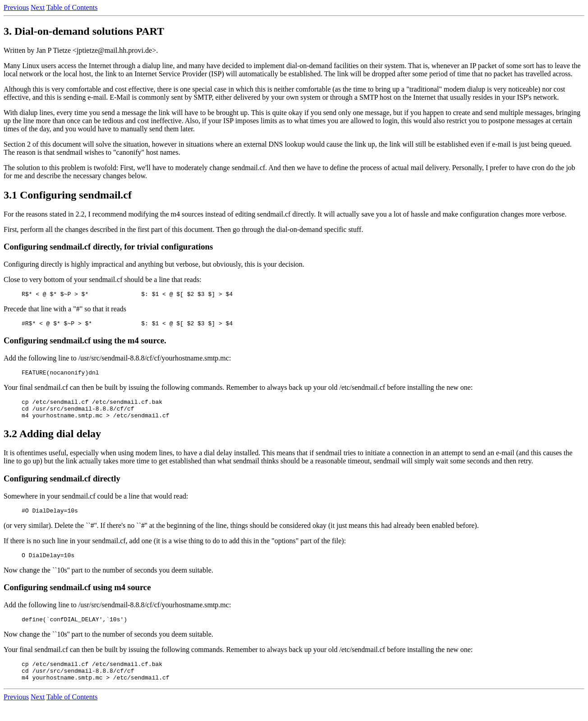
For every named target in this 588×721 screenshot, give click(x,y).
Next (38, 7)
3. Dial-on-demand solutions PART (84, 31)
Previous (16, 7)
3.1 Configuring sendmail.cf (68, 195)
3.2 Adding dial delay (52, 442)
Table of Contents (72, 7)
